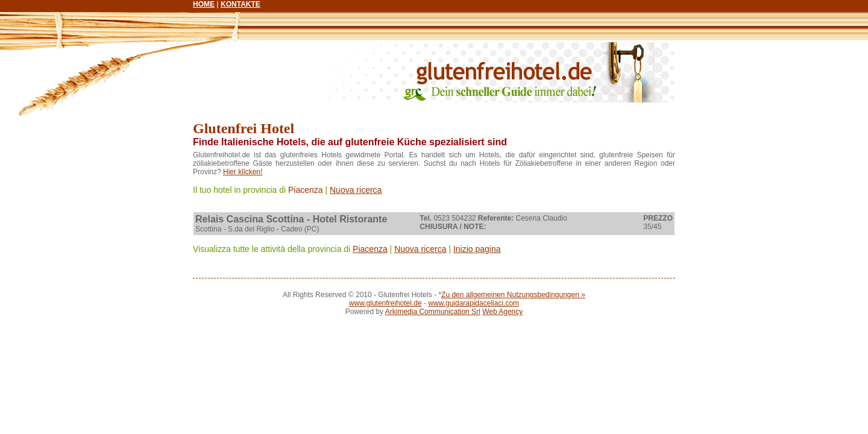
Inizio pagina (477, 249)
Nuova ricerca (356, 190)
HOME (204, 4)
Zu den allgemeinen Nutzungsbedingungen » (513, 295)
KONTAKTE (241, 4)
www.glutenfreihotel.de (385, 303)
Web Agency (502, 312)
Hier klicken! (243, 172)
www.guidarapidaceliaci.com (473, 303)
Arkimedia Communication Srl (433, 312)
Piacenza (306, 190)
